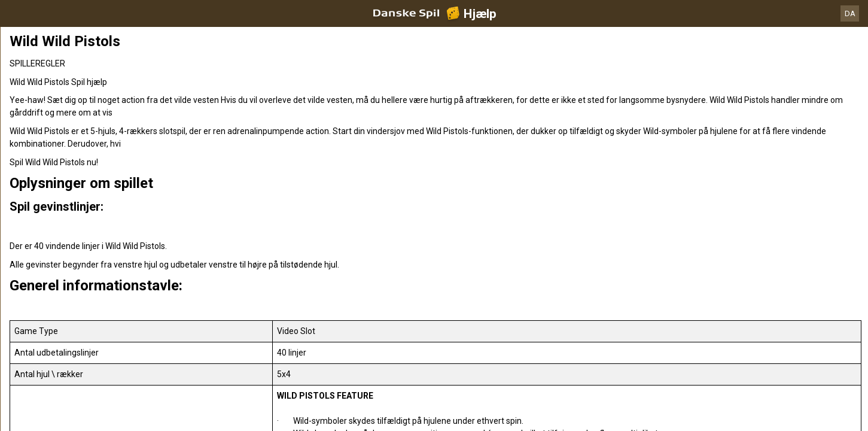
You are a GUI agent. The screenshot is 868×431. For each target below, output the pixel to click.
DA (850, 13)
